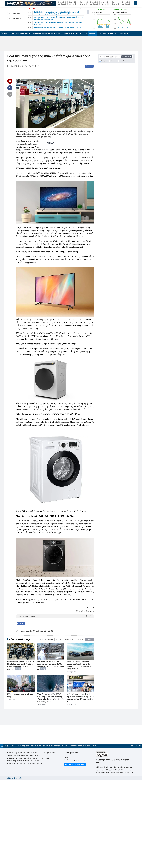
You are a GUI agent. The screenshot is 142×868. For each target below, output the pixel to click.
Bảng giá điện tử (14, 13)
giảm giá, (47, 631)
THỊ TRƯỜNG (93, 34)
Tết (52, 631)
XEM (90, 640)
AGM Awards (124, 34)
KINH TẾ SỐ (84, 34)
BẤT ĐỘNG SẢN (25, 34)
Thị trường (36, 66)
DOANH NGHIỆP (36, 34)
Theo (55, 616)
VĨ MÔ (77, 34)
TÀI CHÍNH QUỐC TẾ (68, 34)
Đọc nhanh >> (81, 9)
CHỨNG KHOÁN (14, 34)
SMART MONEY (56, 34)
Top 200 (139, 746)
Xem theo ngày (46, 640)
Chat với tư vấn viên (75, 765)
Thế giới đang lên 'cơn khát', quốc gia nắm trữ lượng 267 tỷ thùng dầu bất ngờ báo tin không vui (50, 665)
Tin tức (114, 61)
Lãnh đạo (124, 61)
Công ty (104, 61)
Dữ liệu (117, 34)
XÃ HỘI (6, 34)
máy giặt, (29, 631)
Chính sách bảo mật (14, 778)
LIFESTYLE (106, 34)
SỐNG (100, 34)
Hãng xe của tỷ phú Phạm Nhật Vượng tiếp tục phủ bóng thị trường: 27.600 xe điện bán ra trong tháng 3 (80, 665)
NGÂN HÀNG (46, 34)
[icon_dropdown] (135, 3)
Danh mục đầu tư (14, 19)
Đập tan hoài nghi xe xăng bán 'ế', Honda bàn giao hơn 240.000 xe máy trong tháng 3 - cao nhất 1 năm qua (21, 665)
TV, (34, 631)
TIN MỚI (50, 143)
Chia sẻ (90, 66)
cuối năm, (40, 631)
